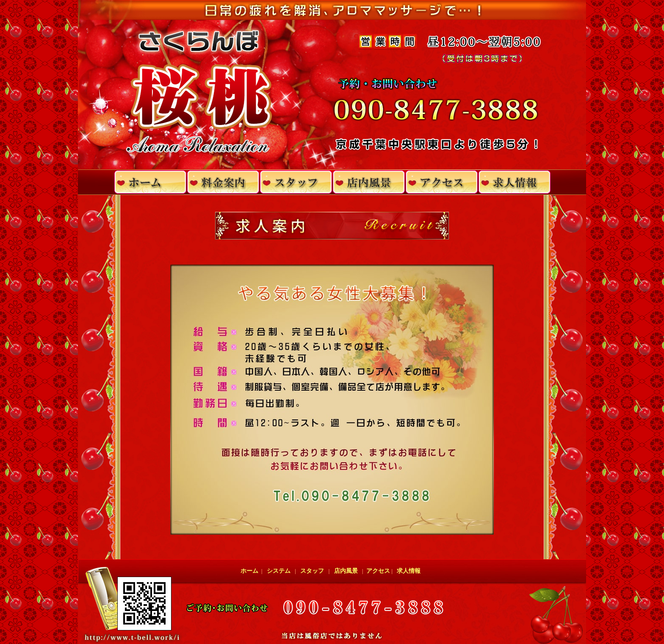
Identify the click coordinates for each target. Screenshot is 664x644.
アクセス (378, 571)
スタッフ (312, 571)
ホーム (251, 571)
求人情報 (409, 571)
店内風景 (346, 571)
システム (279, 571)
